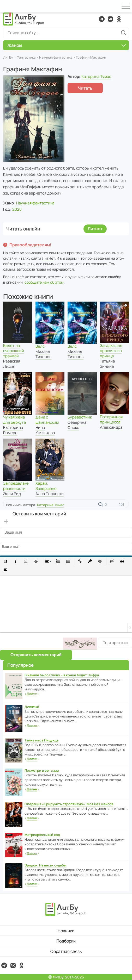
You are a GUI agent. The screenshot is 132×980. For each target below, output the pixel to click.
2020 (17, 209)
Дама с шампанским (47, 420)
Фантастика (26, 57)
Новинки (66, 931)
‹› (32, 694)
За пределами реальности (16, 486)
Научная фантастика (56, 57)
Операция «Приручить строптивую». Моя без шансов (69, 804)
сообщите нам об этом (44, 282)
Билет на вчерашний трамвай (14, 351)
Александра (111, 427)
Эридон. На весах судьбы (45, 865)
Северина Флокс (77, 425)
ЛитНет (48, 258)
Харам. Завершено (46, 486)
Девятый (32, 707)
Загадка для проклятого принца (111, 351)
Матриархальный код (42, 835)
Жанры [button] (67, 45)
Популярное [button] (20, 665)
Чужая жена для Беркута (14, 420)
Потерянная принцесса (111, 419)
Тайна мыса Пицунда (41, 740)
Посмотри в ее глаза (42, 770)
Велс (40, 346)
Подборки (66, 941)
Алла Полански (50, 494)
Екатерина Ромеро (13, 430)
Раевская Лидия (12, 364)
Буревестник (80, 417)
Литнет (95, 229)
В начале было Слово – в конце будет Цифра (62, 675)
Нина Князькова (45, 430)
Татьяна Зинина (107, 364)
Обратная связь (66, 951)
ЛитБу (8, 57)
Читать (85, 88)
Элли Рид (12, 494)
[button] (6, 561)
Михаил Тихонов (43, 354)
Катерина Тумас (96, 76)
